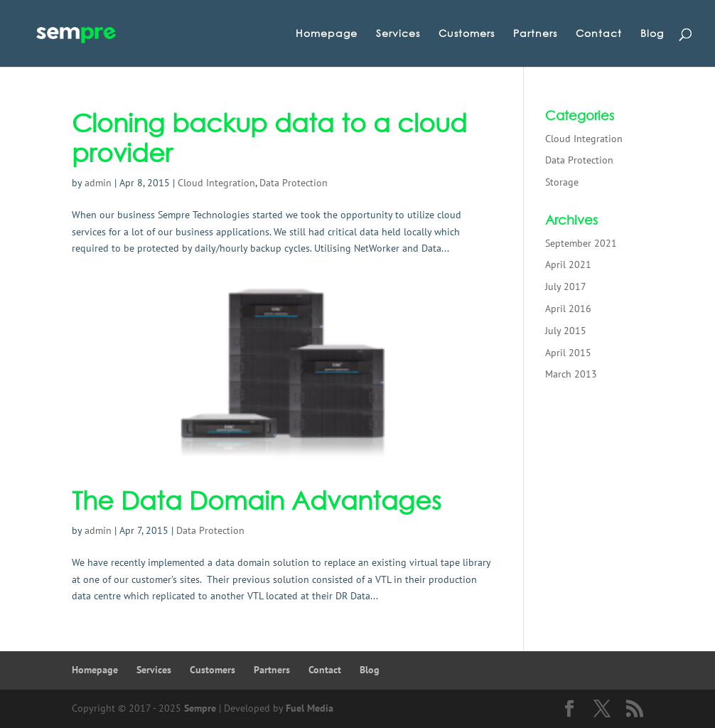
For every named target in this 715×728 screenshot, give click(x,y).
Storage (562, 182)
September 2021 (581, 243)
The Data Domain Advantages (257, 500)
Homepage (327, 34)
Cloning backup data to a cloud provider (269, 138)
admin (98, 183)
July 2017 (566, 287)
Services (398, 34)
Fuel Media (310, 708)
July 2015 (566, 331)
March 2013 (571, 374)
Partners (535, 34)
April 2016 (568, 309)
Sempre (200, 708)
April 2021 (568, 264)
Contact (599, 34)
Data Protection (294, 183)
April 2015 (568, 353)
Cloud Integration (216, 183)
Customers (467, 34)
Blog (652, 34)
